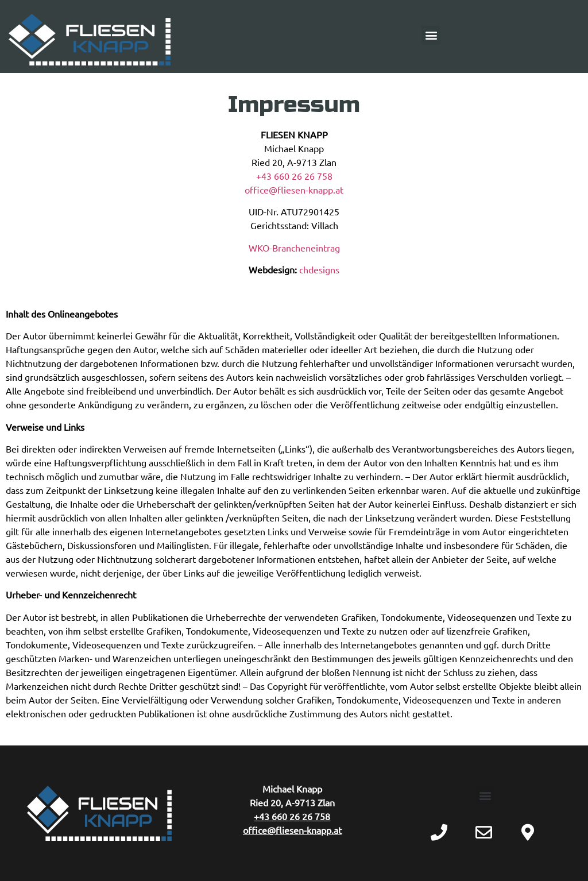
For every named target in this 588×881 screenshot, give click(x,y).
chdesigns (319, 269)
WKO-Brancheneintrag (294, 248)
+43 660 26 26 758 (294, 176)
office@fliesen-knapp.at (294, 190)
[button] (431, 35)
